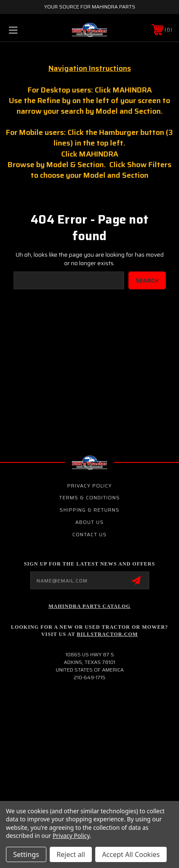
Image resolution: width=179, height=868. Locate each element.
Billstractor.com (107, 634)
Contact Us (89, 534)
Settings (26, 854)
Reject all (71, 854)
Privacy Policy (89, 486)
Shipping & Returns (89, 510)
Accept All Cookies (131, 854)
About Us (89, 522)
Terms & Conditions (89, 497)
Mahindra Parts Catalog (89, 606)
